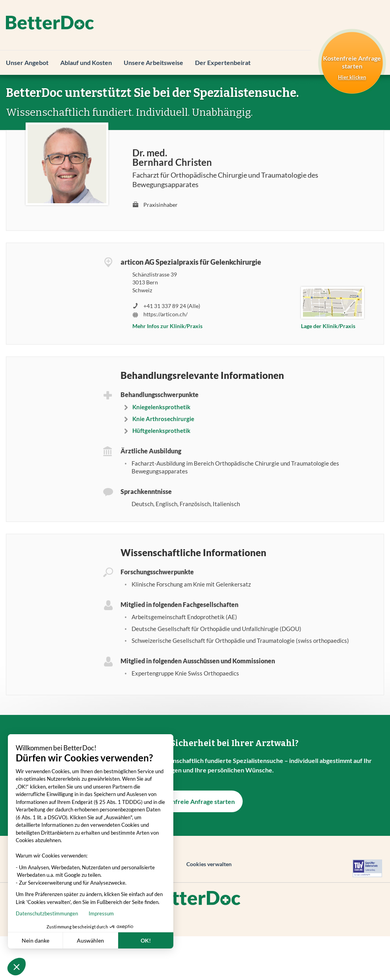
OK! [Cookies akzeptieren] (97, 940)
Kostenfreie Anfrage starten (195, 801)
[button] (17, 967)
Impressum (52, 913)
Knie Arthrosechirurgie (163, 419)
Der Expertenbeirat (223, 62)
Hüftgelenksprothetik (161, 431)
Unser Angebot (27, 62)
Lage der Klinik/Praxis (328, 326)
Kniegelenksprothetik (161, 407)
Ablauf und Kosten (86, 62)
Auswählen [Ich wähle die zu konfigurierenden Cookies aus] (42, 940)
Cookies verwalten (209, 864)
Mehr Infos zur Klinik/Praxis (167, 326)
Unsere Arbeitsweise (153, 62)
